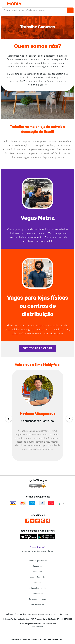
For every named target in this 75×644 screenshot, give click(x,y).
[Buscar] (70, 10)
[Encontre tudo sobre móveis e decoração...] (35, 10)
